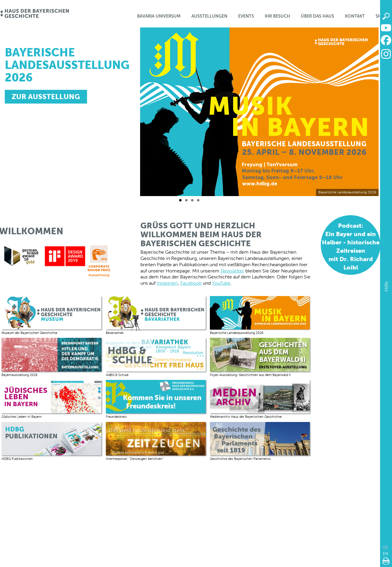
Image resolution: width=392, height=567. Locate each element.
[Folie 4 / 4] (198, 200)
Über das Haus (317, 16)
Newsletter (232, 271)
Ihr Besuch (277, 16)
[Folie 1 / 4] (180, 200)
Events (246, 16)
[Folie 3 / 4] (192, 200)
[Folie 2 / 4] (186, 200)
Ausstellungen (209, 16)
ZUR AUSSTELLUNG (46, 97)
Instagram (167, 283)
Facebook (191, 283)
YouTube (221, 283)
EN (386, 554)
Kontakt (355, 16)
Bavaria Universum (159, 16)
